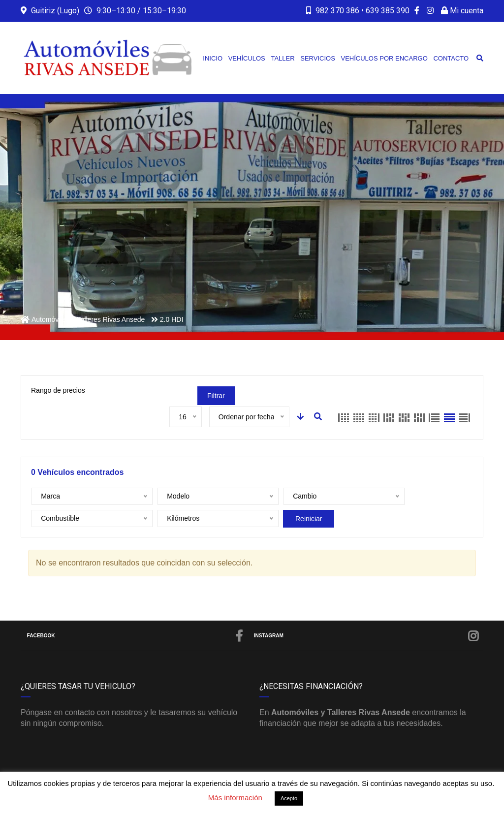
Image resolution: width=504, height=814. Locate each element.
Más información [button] (235, 798)
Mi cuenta (462, 11)
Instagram (367, 636)
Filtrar (216, 396)
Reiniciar (168, 519)
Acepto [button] (289, 798)
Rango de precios (58, 390)
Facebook (135, 636)
